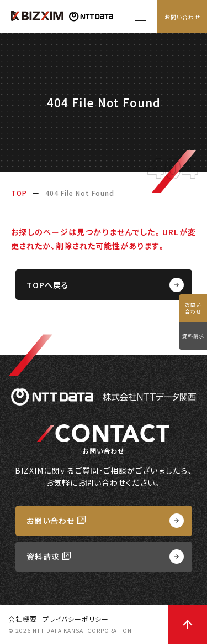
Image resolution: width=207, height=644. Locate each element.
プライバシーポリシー (76, 619)
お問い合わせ (182, 17)
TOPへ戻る (48, 285)
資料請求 (193, 336)
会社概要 (23, 619)
